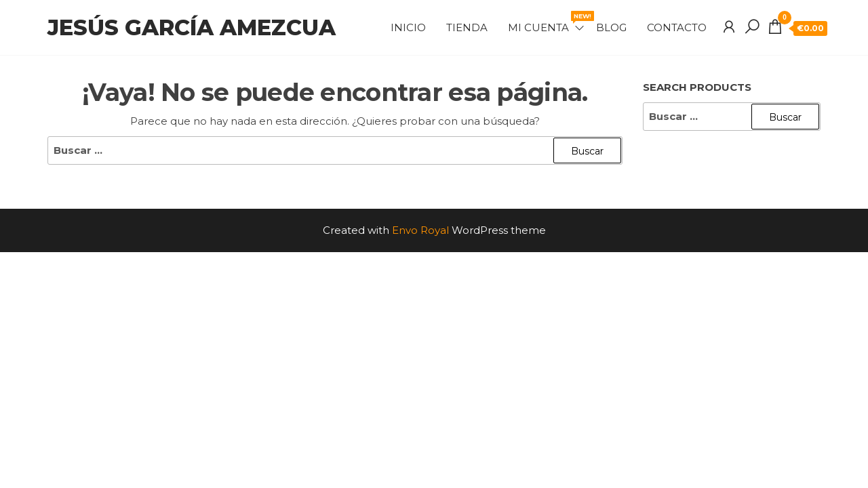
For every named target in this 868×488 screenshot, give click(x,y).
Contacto (677, 27)
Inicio (408, 27)
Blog (611, 27)
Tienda (467, 27)
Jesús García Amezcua (192, 27)
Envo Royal (420, 230)
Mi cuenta (547, 22)
